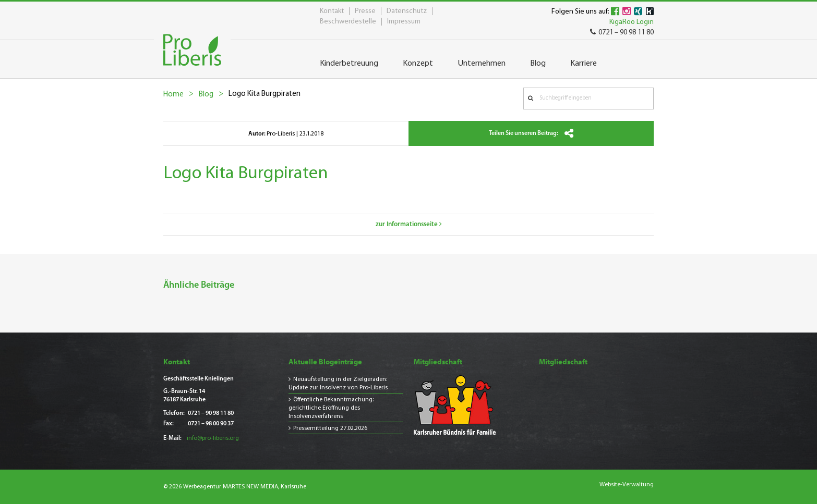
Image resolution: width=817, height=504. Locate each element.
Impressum (404, 22)
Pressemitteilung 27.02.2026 (330, 428)
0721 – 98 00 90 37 (211, 424)
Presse (365, 11)
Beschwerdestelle (348, 22)
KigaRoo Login (632, 22)
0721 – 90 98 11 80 (622, 33)
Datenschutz (407, 11)
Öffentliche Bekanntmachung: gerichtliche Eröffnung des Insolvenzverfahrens (331, 408)
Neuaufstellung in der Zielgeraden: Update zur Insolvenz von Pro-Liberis (338, 384)
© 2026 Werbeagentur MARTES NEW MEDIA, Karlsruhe (235, 487)
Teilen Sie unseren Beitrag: (531, 133)
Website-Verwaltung (627, 485)
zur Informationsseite (409, 224)
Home (173, 95)
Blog (206, 95)
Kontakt (332, 11)
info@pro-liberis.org (213, 438)
